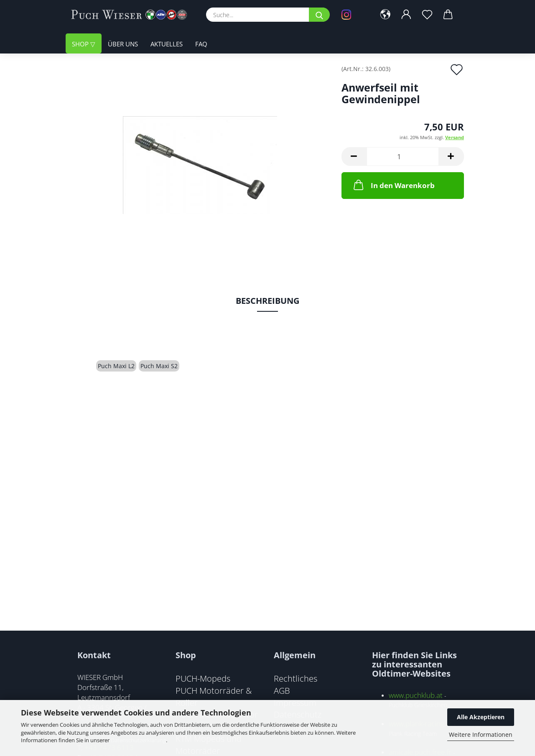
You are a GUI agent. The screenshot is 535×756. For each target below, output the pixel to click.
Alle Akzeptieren (481, 717)
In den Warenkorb (393, 185)
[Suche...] (319, 15)
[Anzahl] (403, 157)
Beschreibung (267, 301)
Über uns (123, 44)
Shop (81, 44)
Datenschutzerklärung (138, 740)
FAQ (201, 44)
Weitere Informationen (481, 734)
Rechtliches (296, 678)
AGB (282, 690)
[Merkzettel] (427, 15)
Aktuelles (167, 44)
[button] (385, 15)
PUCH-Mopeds (203, 678)
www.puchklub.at (416, 695)
